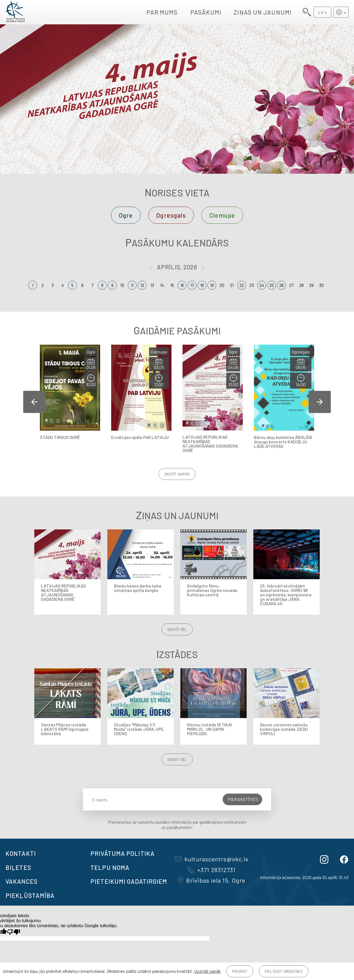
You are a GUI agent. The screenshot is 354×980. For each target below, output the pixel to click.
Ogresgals (171, 215)
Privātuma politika (123, 853)
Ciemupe (222, 215)
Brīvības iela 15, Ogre (212, 880)
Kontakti (21, 853)
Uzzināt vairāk (207, 971)
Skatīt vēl (177, 629)
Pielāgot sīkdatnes (284, 971)
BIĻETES (18, 867)
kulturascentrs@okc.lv (212, 859)
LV (321, 12)
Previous (34, 402)
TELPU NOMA (110, 867)
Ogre (126, 215)
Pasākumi (206, 12)
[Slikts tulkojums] (14, 932)
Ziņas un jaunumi (263, 12)
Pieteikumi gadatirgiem (129, 881)
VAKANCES (22, 881)
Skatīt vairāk (177, 474)
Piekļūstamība (30, 895)
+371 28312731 (212, 870)
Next (320, 402)
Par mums (162, 12)
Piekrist (240, 971)
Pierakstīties (243, 799)
